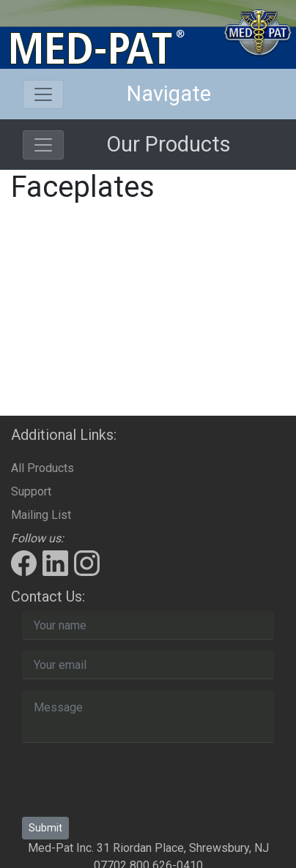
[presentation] (133, 782)
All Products (42, 468)
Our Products (169, 144)
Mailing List (41, 515)
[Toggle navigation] (43, 94)
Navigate (169, 94)
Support (31, 491)
